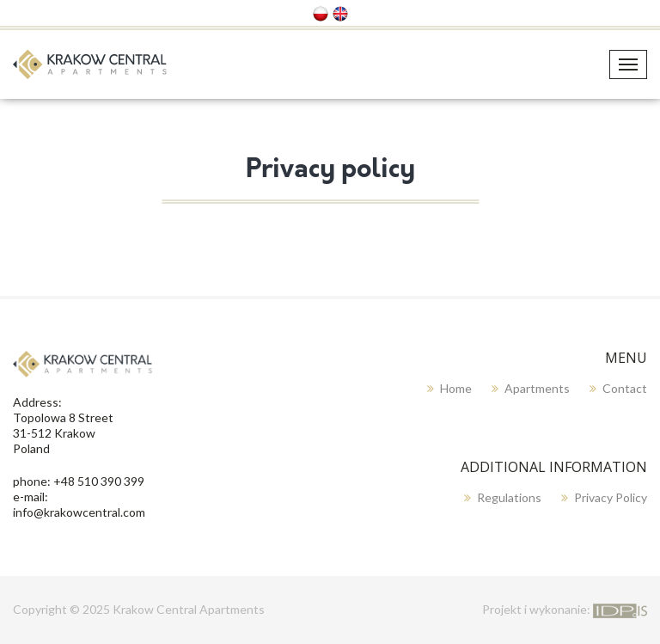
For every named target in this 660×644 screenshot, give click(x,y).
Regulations (509, 497)
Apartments (537, 388)
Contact (625, 388)
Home (456, 388)
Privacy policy (611, 497)
